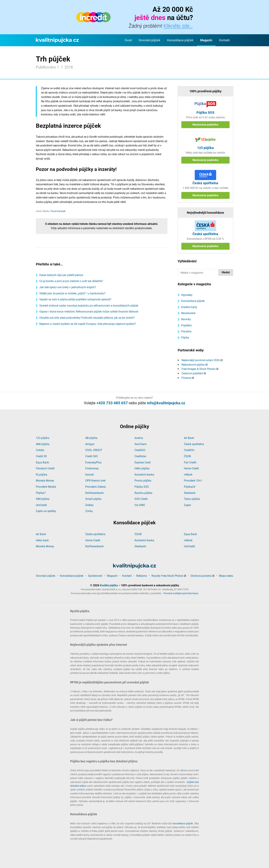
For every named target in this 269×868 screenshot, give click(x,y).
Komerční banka (144, 475)
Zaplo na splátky (46, 511)
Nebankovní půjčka (193, 365)
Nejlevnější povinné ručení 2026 (201, 360)
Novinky (186, 319)
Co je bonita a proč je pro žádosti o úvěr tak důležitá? (71, 281)
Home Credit (191, 468)
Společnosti (95, 576)
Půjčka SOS (142, 487)
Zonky (89, 511)
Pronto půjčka (143, 481)
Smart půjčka (93, 499)
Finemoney (92, 468)
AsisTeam (141, 444)
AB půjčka (91, 438)
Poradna (186, 331)
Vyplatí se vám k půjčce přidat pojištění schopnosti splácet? (75, 299)
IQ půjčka (42, 475)
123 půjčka (43, 438)
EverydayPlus (93, 462)
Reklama (142, 576)
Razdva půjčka (143, 493)
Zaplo (187, 505)
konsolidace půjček (183, 823)
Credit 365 (91, 456)
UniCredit (41, 505)
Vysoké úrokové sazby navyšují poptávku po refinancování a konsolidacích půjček (89, 306)
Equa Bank (42, 462)
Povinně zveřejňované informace (181, 593)
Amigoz (90, 444)
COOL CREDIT (94, 450)
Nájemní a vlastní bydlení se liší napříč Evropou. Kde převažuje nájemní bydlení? (88, 324)
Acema (139, 438)
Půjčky (185, 338)
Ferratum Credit (45, 468)
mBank (188, 475)
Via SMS (140, 505)
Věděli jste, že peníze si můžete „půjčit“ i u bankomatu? (72, 293)
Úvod (128, 40)
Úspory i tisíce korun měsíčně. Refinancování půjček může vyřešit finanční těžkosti (89, 312)
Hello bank (42, 540)
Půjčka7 (41, 493)
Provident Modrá (46, 487)
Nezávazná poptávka (205, 125)
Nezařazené (188, 313)
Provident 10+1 (193, 481)
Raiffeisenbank (94, 493)
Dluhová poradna (201, 576)
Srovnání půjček (149, 40)
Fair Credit (190, 462)
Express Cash (143, 462)
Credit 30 (41, 456)
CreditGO (140, 450)
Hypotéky (187, 295)
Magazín (206, 40)
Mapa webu (226, 576)
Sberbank (190, 493)
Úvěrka (89, 505)
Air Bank (189, 438)
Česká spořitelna (194, 444)
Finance (186, 378)
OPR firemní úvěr (95, 481)
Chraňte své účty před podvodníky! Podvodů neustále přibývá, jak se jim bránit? (87, 318)
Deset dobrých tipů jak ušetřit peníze (61, 275)
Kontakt (224, 40)
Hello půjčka (142, 468)
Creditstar (140, 456)
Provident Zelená (95, 487)
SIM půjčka (43, 499)
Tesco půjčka (192, 499)
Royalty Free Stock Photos (167, 576)
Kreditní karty (189, 307)
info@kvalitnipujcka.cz (166, 403)
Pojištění (186, 325)
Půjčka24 (190, 487)
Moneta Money (45, 481)
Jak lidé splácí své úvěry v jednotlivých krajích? (68, 287)
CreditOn (189, 450)
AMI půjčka (43, 444)
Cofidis (40, 450)
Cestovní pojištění (192, 373)
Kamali (90, 475)
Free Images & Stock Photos (198, 369)
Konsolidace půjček (180, 40)
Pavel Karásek (58, 211)
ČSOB (187, 456)
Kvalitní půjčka (109, 585)
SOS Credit (141, 499)
